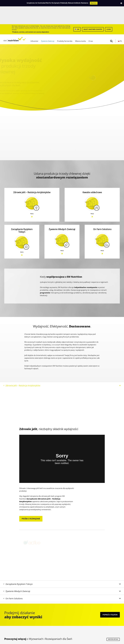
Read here (94, 3)
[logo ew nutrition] (13, 21)
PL (121, 23)
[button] (111, 23)
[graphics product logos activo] (36, 525)
